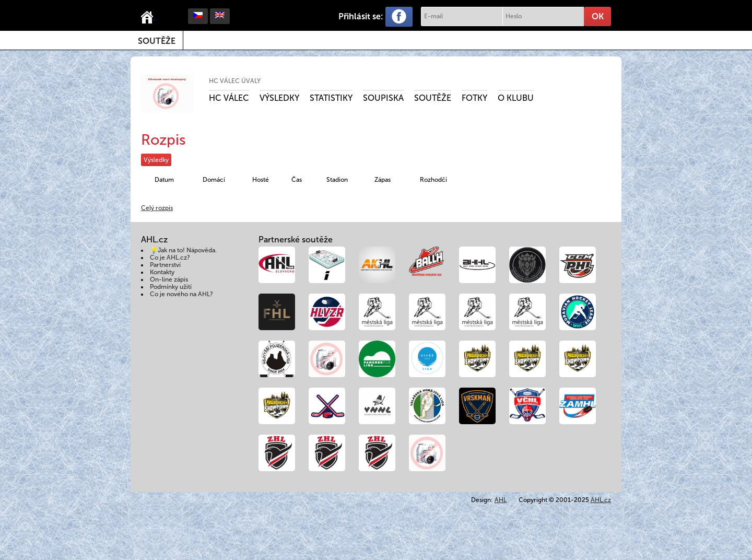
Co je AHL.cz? (170, 258)
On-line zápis (169, 279)
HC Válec (229, 98)
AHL (501, 500)
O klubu (516, 98)
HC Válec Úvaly (235, 81)
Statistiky (331, 98)
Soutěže (157, 41)
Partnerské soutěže (296, 240)
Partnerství (165, 265)
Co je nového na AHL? (181, 294)
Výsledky (279, 98)
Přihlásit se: (361, 16)
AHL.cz (601, 500)
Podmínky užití (171, 287)
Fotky (474, 98)
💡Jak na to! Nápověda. (183, 250)
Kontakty (162, 272)
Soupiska (383, 98)
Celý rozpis (157, 208)
